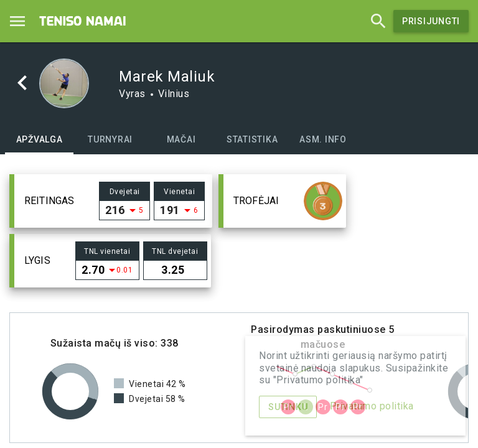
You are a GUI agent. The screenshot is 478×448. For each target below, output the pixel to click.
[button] (111, 201)
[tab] (39, 139)
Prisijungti (431, 21)
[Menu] (17, 21)
